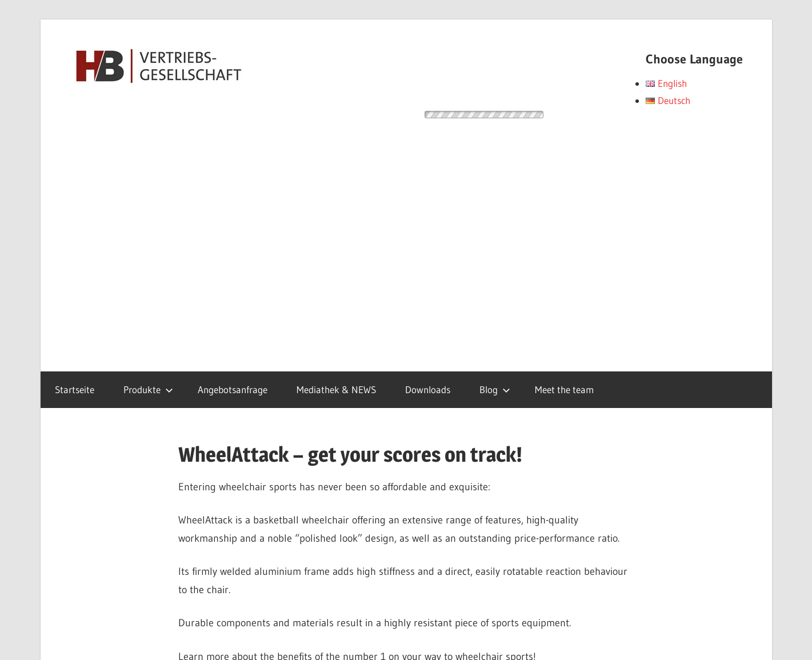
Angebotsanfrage (233, 389)
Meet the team (564, 389)
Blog (495, 389)
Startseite (75, 389)
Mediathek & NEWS (336, 389)
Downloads (428, 389)
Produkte (148, 389)
